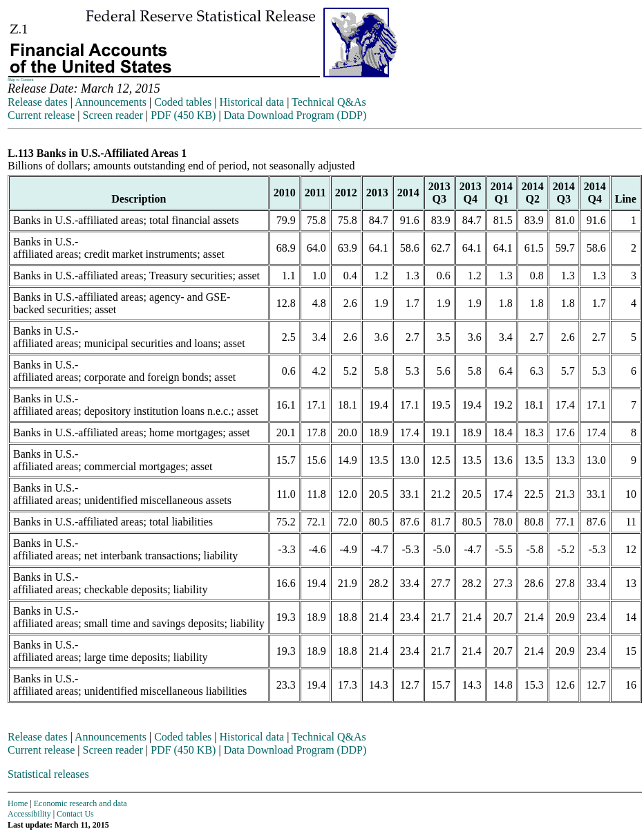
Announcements (111, 102)
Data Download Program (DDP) (295, 115)
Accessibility (29, 814)
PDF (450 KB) (183, 115)
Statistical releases (48, 774)
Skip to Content (21, 80)
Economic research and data (80, 803)
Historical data (252, 102)
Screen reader (113, 115)
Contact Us (75, 814)
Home (18, 803)
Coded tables (183, 102)
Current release (41, 115)
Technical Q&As (329, 102)
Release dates (38, 102)
